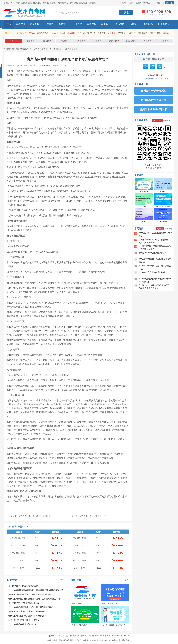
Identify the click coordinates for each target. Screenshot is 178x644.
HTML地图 (146, 3)
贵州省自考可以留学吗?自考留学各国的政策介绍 (30, 594)
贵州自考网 (8, 3)
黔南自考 (97, 41)
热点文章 (160, 229)
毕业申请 (112, 33)
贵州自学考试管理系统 (154, 91)
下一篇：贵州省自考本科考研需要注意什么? (87, 516)
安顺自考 (64, 41)
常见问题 (148, 24)
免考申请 (81, 33)
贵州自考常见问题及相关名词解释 (23, 586)
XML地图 (157, 3)
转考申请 (91, 33)
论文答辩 (132, 33)
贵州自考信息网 (11, 49)
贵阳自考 (30, 41)
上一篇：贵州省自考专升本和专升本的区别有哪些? (29, 516)
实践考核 (101, 33)
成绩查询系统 (43, 33)
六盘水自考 (81, 41)
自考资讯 (21, 24)
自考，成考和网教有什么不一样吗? (24, 620)
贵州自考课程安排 (109, 603)
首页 (9, 24)
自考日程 (71, 33)
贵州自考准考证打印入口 (154, 109)
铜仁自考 (164, 41)
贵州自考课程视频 (79, 625)
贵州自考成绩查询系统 (154, 100)
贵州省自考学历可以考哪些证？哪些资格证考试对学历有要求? (36, 590)
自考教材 (106, 24)
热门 (14, 41)
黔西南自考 (131, 41)
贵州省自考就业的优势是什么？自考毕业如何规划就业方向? (35, 599)
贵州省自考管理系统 (26, 33)
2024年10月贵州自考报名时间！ (153, 272)
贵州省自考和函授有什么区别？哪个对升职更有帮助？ (54, 49)
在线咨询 (166, 33)
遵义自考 (47, 41)
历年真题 (134, 24)
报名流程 (77, 24)
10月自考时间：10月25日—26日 (155, 79)
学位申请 (122, 33)
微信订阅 (170, 3)
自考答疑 (24, 49)
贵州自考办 (164, 24)
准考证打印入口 (58, 33)
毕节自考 (148, 41)
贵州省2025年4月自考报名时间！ (153, 253)
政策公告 (35, 24)
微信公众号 (143, 33)
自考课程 (92, 24)
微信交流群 (155, 33)
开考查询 (49, 24)
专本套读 (120, 24)
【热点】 (11, 33)
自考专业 (63, 24)
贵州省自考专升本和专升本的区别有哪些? (27, 611)
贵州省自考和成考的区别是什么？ (23, 624)
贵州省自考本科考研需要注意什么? (24, 603)
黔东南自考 (114, 41)
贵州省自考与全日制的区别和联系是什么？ (27, 616)
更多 (62, 580)
